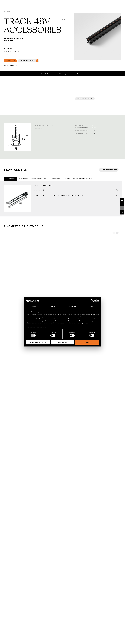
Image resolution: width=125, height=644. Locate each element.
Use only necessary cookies (38, 342)
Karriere (90, 1)
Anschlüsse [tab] (55, 179)
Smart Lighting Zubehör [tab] (83, 179)
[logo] (5, 5)
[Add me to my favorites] (63, 20)
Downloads (81, 74)
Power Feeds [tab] (11, 179)
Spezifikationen (46, 74)
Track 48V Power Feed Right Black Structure (68, 196)
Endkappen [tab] (23, 179)
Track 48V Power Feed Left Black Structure (68, 190)
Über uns (97, 1)
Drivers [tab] (67, 179)
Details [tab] (53, 306)
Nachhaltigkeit (81, 1)
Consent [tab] (33, 306)
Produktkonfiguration (64, 74)
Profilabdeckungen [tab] (39, 179)
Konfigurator (61, 1)
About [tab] (92, 306)
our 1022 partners (37, 315)
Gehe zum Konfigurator (85, 99)
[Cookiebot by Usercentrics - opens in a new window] (92, 301)
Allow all (87, 342)
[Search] (115, 5)
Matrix (6, 55)
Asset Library (71, 1)
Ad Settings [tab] (72, 306)
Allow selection (62, 342)
